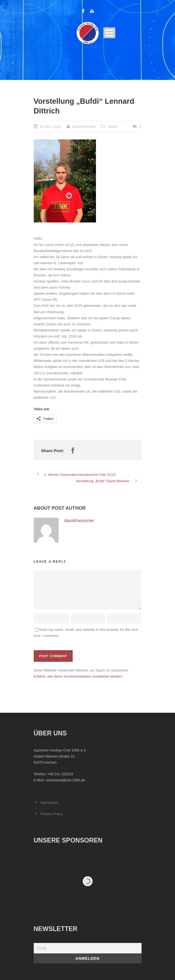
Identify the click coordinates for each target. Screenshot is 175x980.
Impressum (49, 803)
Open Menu (109, 33)
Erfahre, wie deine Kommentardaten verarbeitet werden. (78, 676)
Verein (113, 127)
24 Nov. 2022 (51, 127)
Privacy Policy (52, 814)
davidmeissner (84, 127)
